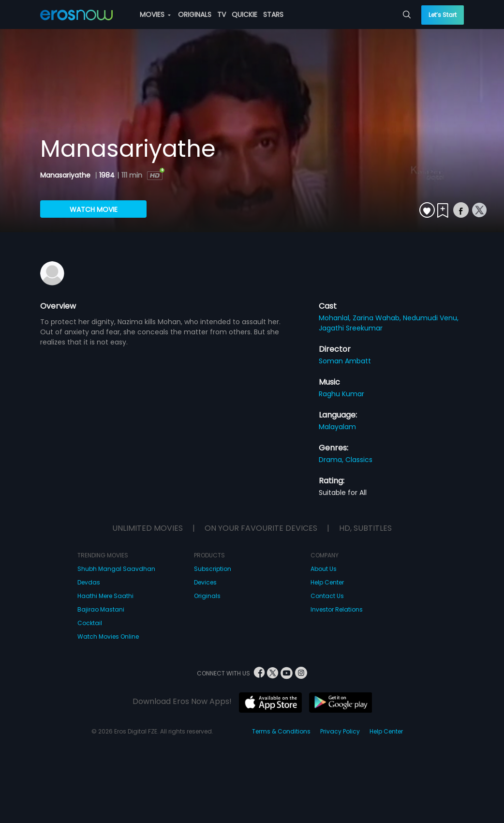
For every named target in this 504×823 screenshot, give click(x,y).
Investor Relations (337, 609)
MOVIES (155, 15)
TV (222, 15)
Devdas (89, 582)
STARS (273, 15)
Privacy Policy (340, 731)
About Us (324, 569)
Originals (207, 596)
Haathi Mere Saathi (105, 596)
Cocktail (90, 623)
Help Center (327, 582)
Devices (205, 582)
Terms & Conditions (281, 731)
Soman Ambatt (345, 361)
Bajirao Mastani (101, 609)
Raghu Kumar (341, 394)
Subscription (213, 569)
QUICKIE (245, 15)
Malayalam (337, 427)
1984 (107, 175)
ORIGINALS (195, 15)
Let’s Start (443, 15)
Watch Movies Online (108, 636)
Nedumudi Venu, (431, 318)
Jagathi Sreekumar (351, 328)
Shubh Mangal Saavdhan (116, 569)
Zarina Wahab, (378, 318)
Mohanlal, (336, 318)
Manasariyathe (66, 175)
